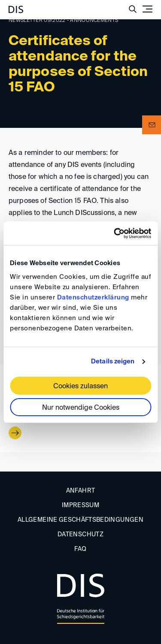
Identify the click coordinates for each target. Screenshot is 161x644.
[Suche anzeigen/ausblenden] (133, 9)
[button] (152, 125)
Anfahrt (80, 491)
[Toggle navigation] (147, 9)
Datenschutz (80, 535)
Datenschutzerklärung (93, 298)
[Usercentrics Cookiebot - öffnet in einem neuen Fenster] (115, 233)
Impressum (80, 505)
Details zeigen (113, 361)
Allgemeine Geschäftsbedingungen (80, 520)
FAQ (80, 549)
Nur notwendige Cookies (81, 408)
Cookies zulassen (80, 387)
